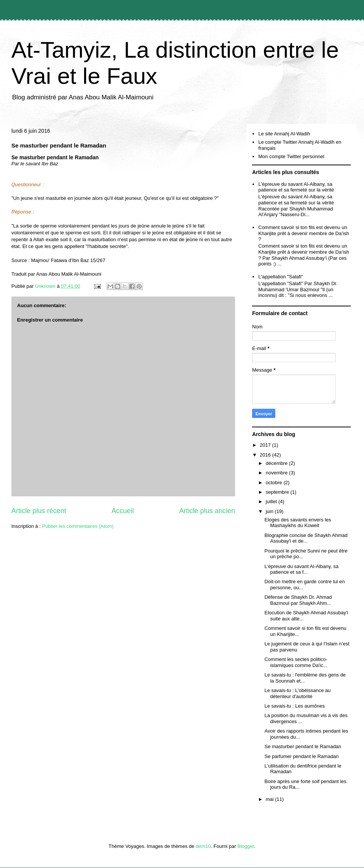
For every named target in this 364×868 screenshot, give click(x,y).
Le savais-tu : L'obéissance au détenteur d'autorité (297, 693)
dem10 (203, 846)
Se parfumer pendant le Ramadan (301, 756)
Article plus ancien (207, 511)
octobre (275, 483)
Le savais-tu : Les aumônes (294, 706)
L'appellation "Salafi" (281, 277)
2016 (266, 455)
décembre (277, 463)
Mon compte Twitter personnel (291, 156)
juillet (272, 501)
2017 (266, 445)
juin (270, 511)
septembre (278, 492)
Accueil (123, 511)
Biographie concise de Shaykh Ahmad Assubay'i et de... (306, 538)
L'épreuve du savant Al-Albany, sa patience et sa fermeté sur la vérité (296, 187)
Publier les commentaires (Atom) (78, 526)
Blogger (246, 846)
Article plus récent (39, 511)
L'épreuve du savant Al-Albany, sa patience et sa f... (301, 569)
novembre (277, 473)
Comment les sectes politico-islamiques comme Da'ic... (296, 662)
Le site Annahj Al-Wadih (284, 134)
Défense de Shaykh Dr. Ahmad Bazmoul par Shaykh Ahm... (298, 600)
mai (271, 799)
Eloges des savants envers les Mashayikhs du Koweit (298, 523)
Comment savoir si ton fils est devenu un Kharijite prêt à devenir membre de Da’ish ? (304, 233)
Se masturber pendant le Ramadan (303, 746)
